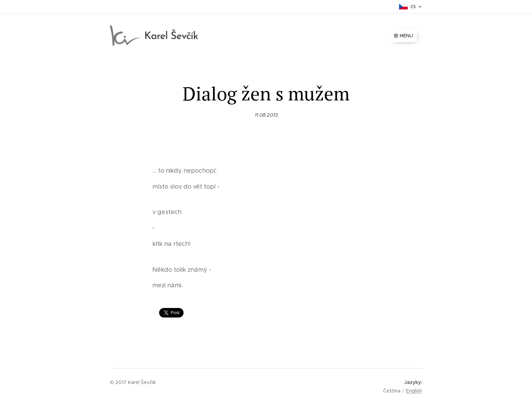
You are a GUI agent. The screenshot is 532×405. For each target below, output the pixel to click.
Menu (403, 36)
